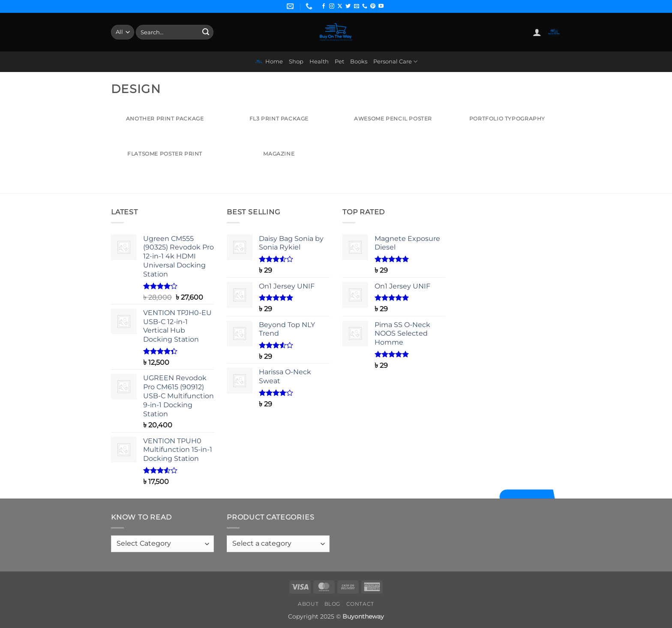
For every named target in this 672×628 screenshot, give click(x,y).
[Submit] (206, 32)
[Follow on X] (340, 6)
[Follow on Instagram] (332, 6)
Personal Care (395, 62)
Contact (360, 604)
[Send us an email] (357, 6)
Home (269, 62)
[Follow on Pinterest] (373, 6)
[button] (537, 32)
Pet (339, 62)
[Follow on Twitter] (348, 6)
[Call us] (365, 6)
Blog (332, 604)
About (308, 604)
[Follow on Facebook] (324, 6)
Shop (296, 62)
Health (319, 62)
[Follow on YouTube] (381, 6)
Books (359, 62)
